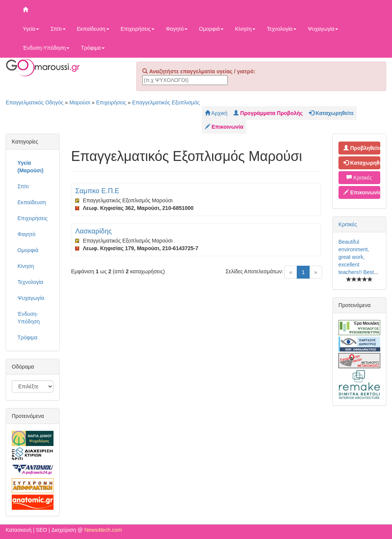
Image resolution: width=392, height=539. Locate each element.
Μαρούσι (80, 102)
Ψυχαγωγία (323, 29)
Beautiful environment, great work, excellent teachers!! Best (356, 257)
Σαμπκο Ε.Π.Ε (97, 191)
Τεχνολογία (282, 29)
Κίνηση (245, 29)
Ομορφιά (211, 29)
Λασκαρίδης (94, 231)
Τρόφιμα (93, 48)
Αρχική (216, 113)
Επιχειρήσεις (138, 29)
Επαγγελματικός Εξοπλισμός (166, 102)
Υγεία (31, 29)
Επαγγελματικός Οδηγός (35, 102)
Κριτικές (359, 178)
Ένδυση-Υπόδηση (46, 48)
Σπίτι (58, 29)
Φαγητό (177, 29)
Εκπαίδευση (93, 29)
